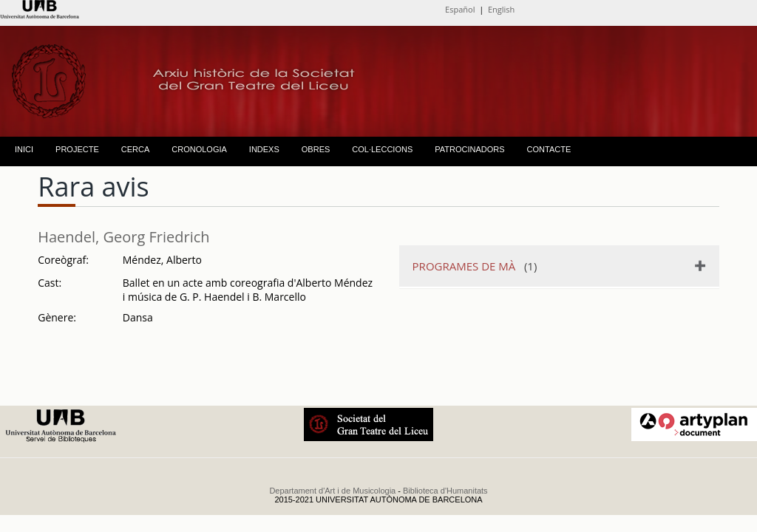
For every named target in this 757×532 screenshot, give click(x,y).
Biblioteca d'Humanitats (445, 491)
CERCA (136, 149)
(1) (475, 266)
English (501, 9)
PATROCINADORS (469, 149)
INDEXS (264, 149)
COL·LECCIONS (382, 149)
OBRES (316, 149)
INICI (24, 149)
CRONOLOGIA (199, 149)
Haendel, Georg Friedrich (123, 237)
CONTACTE (549, 149)
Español (460, 9)
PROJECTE (77, 149)
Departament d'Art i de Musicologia (332, 491)
